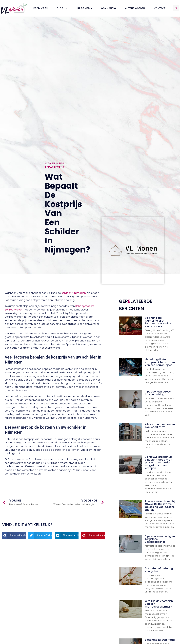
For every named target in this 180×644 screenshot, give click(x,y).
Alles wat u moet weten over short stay (160, 426)
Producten (41, 8)
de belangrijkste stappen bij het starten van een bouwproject (160, 362)
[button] (176, 8)
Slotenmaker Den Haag (160, 640)
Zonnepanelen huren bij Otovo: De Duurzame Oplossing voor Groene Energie (160, 505)
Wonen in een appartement (54, 165)
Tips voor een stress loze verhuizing (158, 393)
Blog (62, 8)
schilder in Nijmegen (74, 293)
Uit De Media (84, 8)
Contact (160, 8)
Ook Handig (109, 8)
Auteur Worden (135, 8)
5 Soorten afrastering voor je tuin (159, 570)
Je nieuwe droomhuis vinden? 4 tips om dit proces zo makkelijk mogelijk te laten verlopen (159, 462)
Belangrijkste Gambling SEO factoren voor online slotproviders (158, 322)
